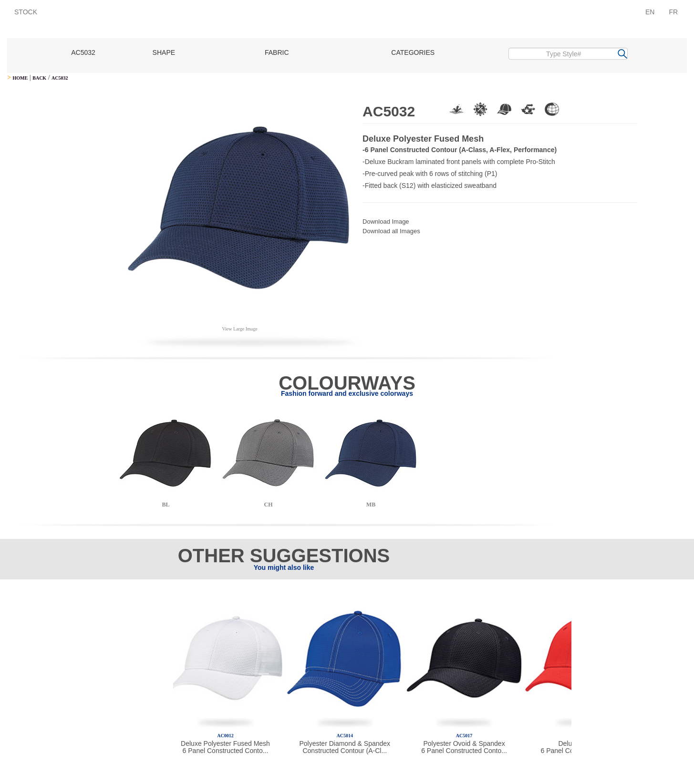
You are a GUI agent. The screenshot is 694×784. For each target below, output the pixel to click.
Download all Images (391, 231)
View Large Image (239, 329)
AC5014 (345, 736)
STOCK (26, 12)
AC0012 (225, 736)
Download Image (386, 222)
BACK (39, 78)
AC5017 (464, 736)
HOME (20, 78)
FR (673, 12)
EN (650, 12)
